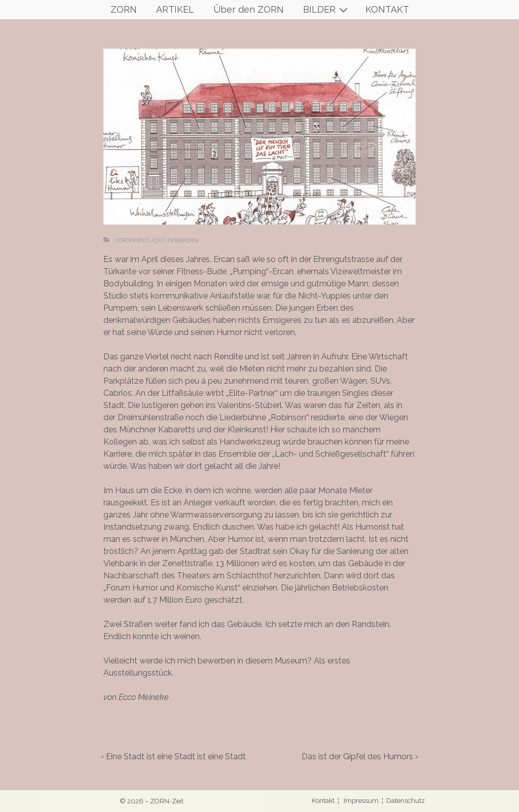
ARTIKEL (175, 9)
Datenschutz (405, 801)
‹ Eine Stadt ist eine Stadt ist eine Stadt (173, 756)
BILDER (327, 9)
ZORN (124, 9)
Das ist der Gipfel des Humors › (360, 756)
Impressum (361, 801)
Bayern (187, 240)
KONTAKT (387, 9)
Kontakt (324, 801)
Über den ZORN (249, 9)
